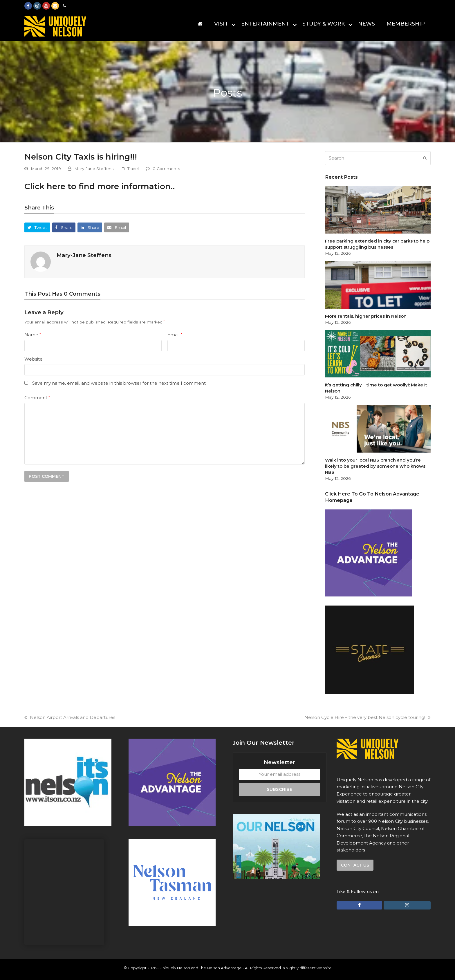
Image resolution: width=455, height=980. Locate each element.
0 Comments (166, 169)
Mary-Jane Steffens (94, 169)
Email (175, 335)
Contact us (355, 865)
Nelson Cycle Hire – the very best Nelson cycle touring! (368, 717)
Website (34, 359)
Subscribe (279, 789)
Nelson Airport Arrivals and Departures (70, 717)
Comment (37, 398)
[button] (37, 227)
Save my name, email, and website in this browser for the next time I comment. (119, 383)
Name (33, 335)
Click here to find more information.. (100, 186)
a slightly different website (307, 968)
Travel (133, 169)
